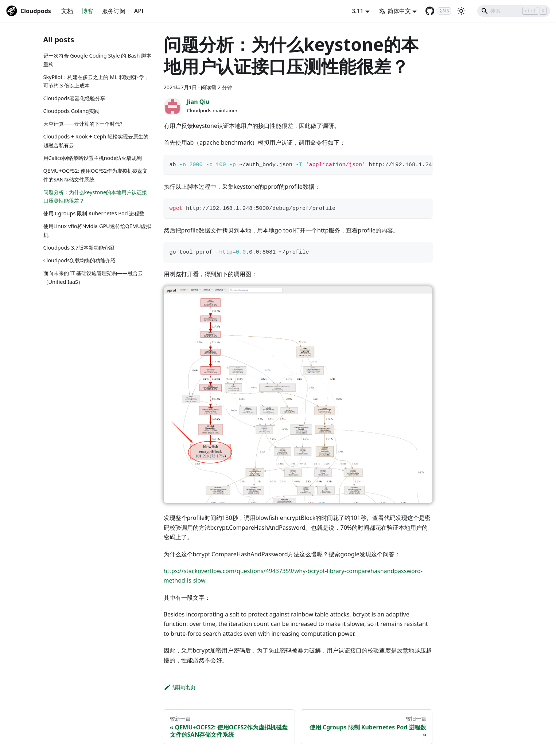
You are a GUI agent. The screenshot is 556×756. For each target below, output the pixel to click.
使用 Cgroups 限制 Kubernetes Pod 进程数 (94, 213)
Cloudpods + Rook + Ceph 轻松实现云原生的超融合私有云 (96, 141)
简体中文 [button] (395, 11)
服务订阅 (114, 11)
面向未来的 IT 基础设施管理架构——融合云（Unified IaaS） (93, 277)
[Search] (514, 11)
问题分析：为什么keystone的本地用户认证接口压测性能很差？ (95, 197)
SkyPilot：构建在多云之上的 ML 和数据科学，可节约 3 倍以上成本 (96, 81)
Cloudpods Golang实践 (71, 111)
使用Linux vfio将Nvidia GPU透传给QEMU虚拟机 (97, 230)
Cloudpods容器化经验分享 (75, 98)
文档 (67, 11)
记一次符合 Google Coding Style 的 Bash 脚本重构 (98, 60)
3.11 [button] (358, 11)
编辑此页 (180, 687)
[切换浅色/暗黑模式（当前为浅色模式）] (461, 11)
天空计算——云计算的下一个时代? (83, 124)
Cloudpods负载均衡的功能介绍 (80, 260)
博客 (88, 11)
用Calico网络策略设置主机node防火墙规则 (93, 158)
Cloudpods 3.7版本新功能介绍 (79, 248)
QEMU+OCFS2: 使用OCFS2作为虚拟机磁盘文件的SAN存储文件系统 (96, 175)
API (139, 11)
